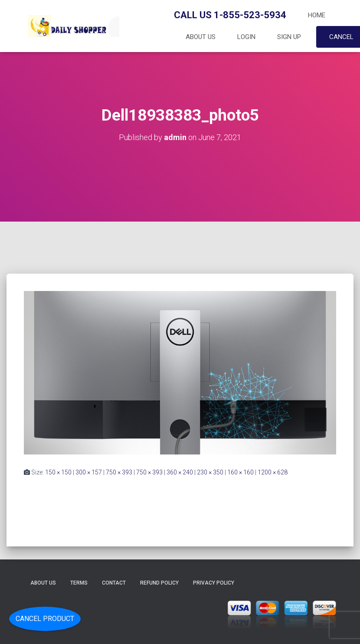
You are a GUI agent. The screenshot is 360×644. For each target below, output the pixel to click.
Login (246, 37)
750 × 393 (119, 472)
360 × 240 (180, 472)
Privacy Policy (214, 583)
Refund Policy (159, 583)
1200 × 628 (273, 472)
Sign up (289, 37)
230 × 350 (210, 472)
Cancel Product (45, 619)
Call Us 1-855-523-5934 (230, 15)
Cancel (341, 37)
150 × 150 (58, 472)
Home (317, 15)
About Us (201, 37)
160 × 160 (241, 472)
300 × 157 (89, 472)
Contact (114, 583)
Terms (79, 583)
